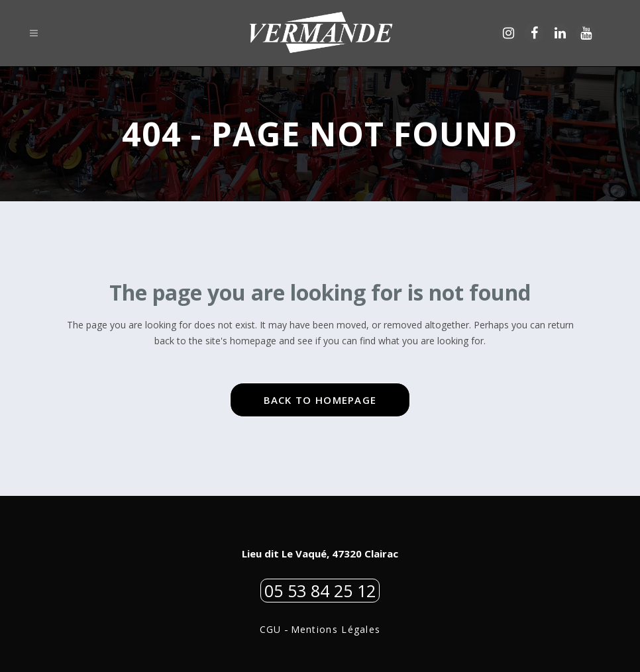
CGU (271, 629)
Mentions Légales (336, 629)
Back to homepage (320, 400)
